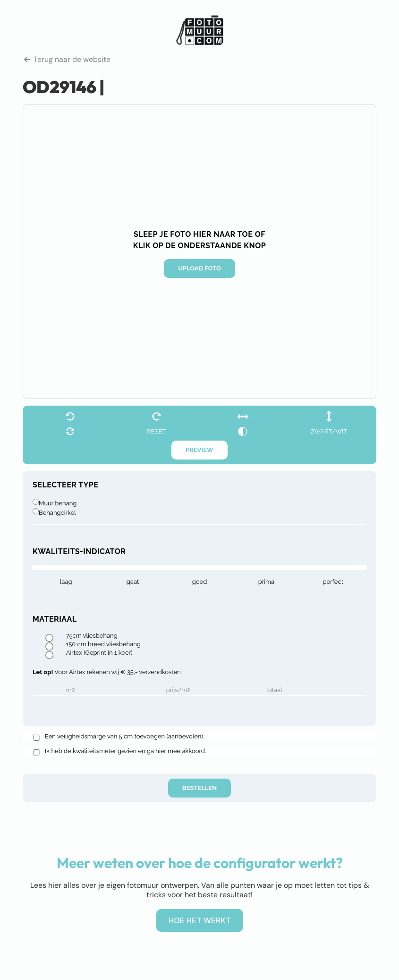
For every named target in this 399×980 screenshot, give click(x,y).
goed (200, 582)
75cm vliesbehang (92, 636)
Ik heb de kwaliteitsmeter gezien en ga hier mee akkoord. (125, 751)
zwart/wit (329, 431)
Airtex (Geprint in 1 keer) (99, 653)
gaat (133, 582)
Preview (199, 450)
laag (66, 582)
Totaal (274, 690)
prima (266, 582)
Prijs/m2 (178, 690)
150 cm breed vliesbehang (103, 644)
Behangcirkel (57, 513)
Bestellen (199, 788)
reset (156, 431)
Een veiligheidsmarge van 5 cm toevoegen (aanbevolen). (124, 737)
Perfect (333, 582)
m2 (71, 690)
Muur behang (58, 503)
